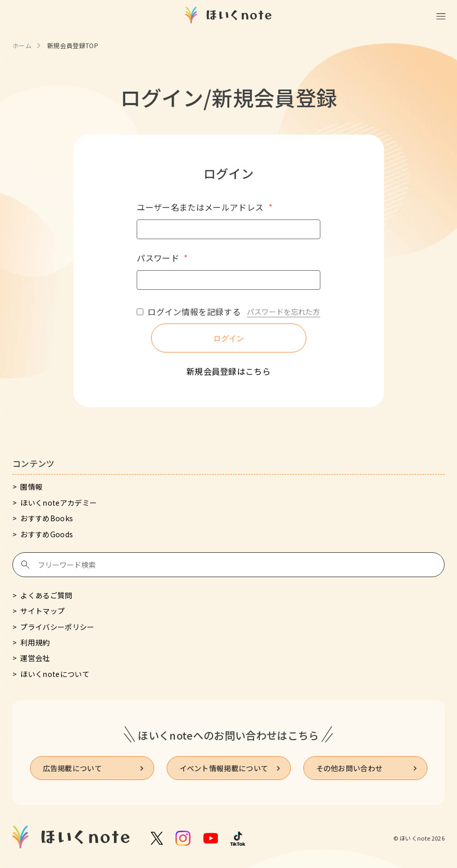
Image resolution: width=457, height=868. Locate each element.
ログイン (229, 338)
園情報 (31, 487)
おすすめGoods (47, 534)
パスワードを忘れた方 (284, 312)
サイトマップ (42, 611)
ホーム (22, 45)
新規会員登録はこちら (229, 371)
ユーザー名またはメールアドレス (204, 207)
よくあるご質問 (46, 595)
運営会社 (35, 658)
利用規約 (35, 642)
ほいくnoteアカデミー (58, 503)
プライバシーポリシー (57, 627)
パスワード (162, 258)
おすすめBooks (47, 518)
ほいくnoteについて (55, 674)
